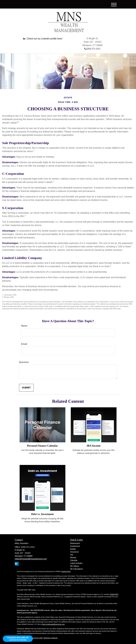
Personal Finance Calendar (42, 446)
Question (24, 362)
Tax (72, 555)
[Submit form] (26, 388)
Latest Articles (76, 563)
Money (73, 558)
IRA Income (94, 446)
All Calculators (77, 569)
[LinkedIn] (43, 39)
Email (24, 344)
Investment (75, 546)
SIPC (117, 594)
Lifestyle (74, 560)
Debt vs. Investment (42, 514)
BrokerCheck (66, 571)
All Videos (75, 566)
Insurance (75, 552)
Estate (73, 549)
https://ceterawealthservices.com (53, 624)
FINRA (112, 594)
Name (24, 326)
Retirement (75, 543)
